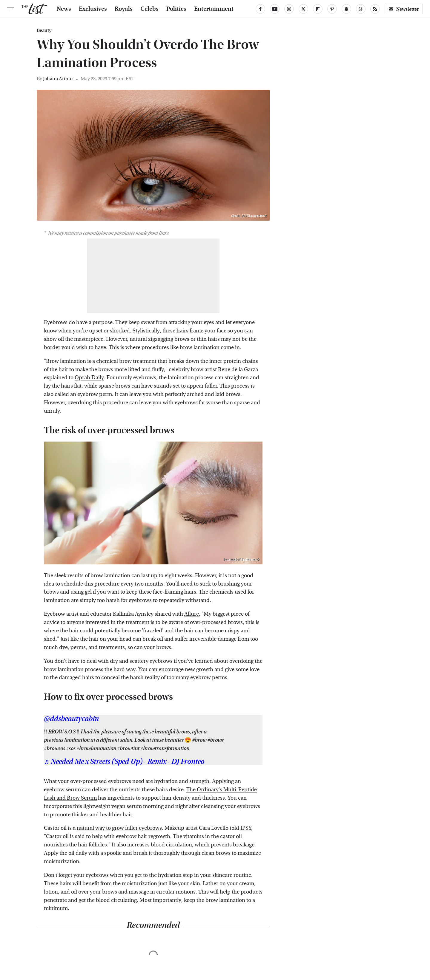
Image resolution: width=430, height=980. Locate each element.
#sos (71, 748)
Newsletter (404, 9)
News (64, 9)
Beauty (44, 30)
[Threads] (361, 9)
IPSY (246, 828)
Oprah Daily (89, 378)
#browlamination (96, 748)
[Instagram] (289, 9)
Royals (124, 9)
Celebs (149, 9)
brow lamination (200, 347)
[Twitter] (303, 9)
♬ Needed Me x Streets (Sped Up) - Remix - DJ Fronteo (124, 762)
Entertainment (214, 9)
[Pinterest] (332, 9)
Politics (176, 9)
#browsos (54, 748)
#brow (199, 740)
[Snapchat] (346, 9)
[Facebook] (260, 9)
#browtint (128, 748)
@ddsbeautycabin (71, 719)
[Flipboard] (318, 9)
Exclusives (93, 9)
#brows (215, 740)
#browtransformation (165, 748)
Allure (192, 614)
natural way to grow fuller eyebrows (119, 828)
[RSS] (375, 9)
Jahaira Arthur (58, 79)
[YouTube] (275, 9)
